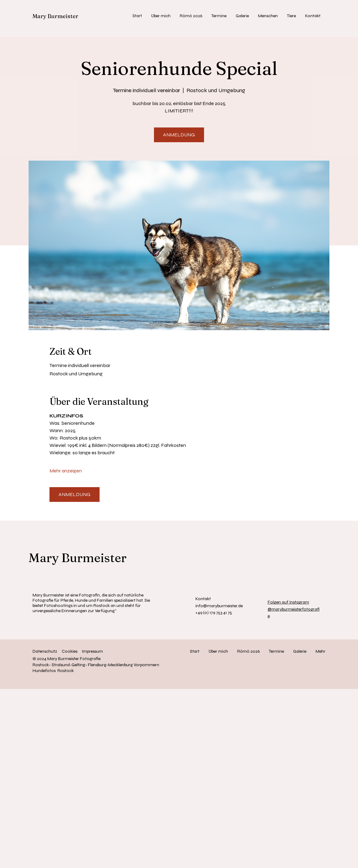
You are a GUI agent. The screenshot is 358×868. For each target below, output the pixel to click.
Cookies (70, 651)
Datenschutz (45, 651)
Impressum (92, 651)
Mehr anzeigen (66, 471)
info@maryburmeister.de (219, 606)
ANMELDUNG (179, 135)
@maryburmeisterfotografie (294, 609)
